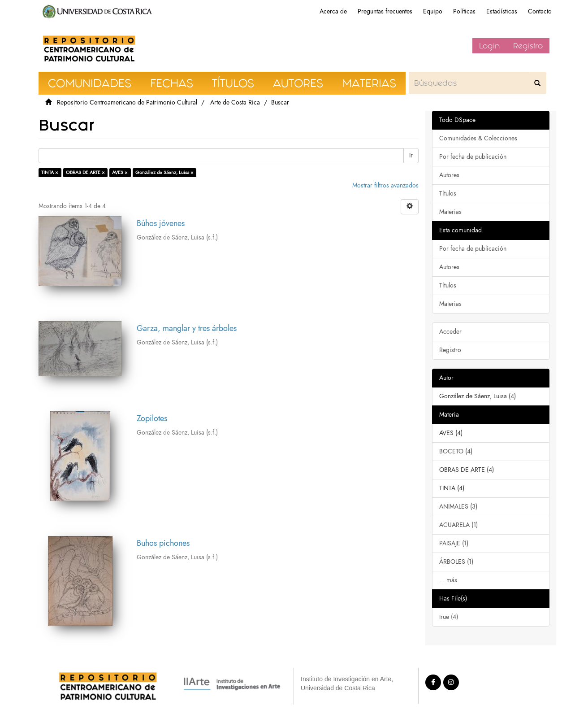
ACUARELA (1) (458, 525)
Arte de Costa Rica (235, 102)
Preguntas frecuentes (385, 11)
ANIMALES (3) (458, 507)
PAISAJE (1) (454, 543)
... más (448, 580)
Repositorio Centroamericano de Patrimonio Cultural (127, 102)
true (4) (449, 617)
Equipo (433, 11)
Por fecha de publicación (473, 157)
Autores (449, 175)
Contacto (540, 11)
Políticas (464, 11)
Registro (528, 46)
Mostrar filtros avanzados (385, 185)
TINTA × (50, 172)
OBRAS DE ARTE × (85, 172)
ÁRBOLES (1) (456, 562)
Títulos (448, 194)
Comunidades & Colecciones (478, 138)
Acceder (450, 332)
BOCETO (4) (456, 451)
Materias (450, 212)
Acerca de (333, 11)
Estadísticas (502, 11)
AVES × (120, 172)
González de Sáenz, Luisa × (164, 172)
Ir (411, 155)
